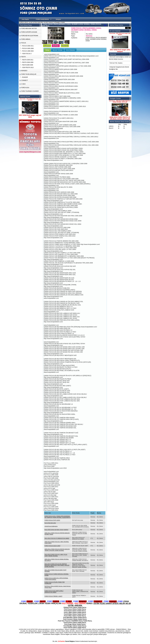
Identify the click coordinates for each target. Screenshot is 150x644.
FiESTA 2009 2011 (28, 60)
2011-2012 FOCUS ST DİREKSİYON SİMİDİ (57, 538)
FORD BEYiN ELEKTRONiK (30, 36)
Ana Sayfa (25, 19)
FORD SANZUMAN (44, 19)
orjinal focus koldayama (51, 526)
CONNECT (25, 80)
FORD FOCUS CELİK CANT (53, 546)
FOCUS (24, 43)
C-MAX (23, 84)
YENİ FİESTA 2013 (28, 68)
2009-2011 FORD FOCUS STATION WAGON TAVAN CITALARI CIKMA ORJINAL (57, 550)
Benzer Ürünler (58, 50)
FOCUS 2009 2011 (28, 46)
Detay (47, 50)
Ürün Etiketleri (71, 50)
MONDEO (24, 71)
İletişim (58, 19)
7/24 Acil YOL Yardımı (116, 63)
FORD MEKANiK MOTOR (29, 28)
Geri (105, 25)
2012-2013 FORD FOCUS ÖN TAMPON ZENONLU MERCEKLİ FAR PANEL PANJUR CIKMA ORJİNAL (57, 565)
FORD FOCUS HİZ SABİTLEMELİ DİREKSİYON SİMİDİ (54, 592)
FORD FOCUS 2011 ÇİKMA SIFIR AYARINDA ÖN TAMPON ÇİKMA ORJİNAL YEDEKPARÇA (57, 517)
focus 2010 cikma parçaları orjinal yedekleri (56, 530)
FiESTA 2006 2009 (28, 62)
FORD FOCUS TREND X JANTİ (53, 596)
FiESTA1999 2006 (28, 65)
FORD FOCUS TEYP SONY (52, 520)
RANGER (25, 77)
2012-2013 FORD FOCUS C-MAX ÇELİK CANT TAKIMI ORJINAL (56, 555)
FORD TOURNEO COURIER (30, 91)
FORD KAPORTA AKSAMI (29, 32)
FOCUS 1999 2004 (28, 51)
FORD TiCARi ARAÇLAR (29, 74)
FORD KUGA (25, 88)
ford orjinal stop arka (50, 523)
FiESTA (23, 57)
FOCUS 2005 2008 (28, 48)
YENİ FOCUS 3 (27, 54)
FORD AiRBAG (26, 39)
